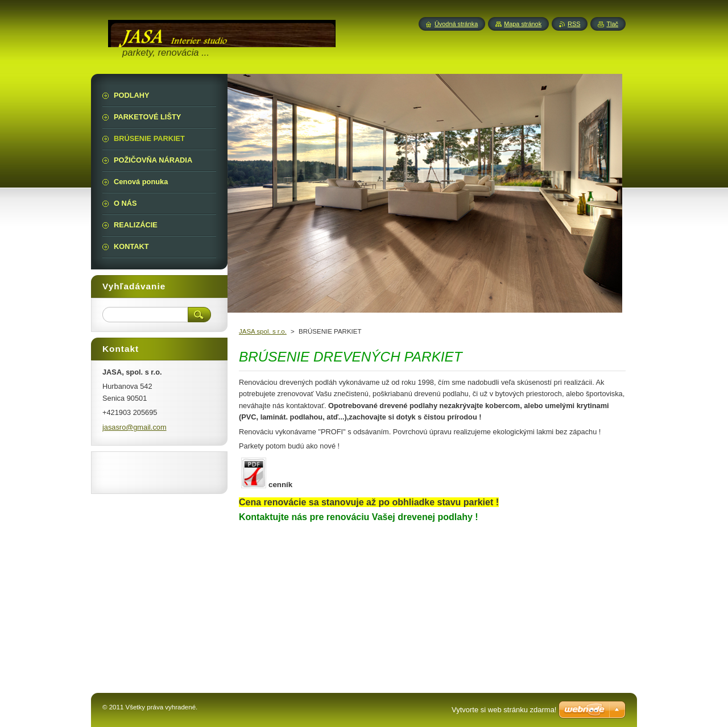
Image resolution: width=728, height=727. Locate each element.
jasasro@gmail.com (135, 427)
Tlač (612, 24)
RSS (574, 24)
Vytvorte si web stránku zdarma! (504, 710)
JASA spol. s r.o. (263, 331)
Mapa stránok (523, 24)
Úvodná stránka (456, 24)
